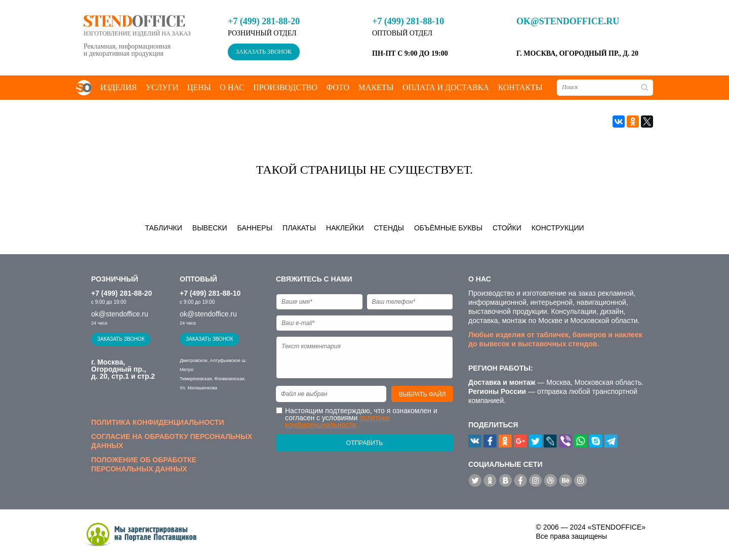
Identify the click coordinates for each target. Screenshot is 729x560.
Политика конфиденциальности (157, 422)
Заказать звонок (264, 52)
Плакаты (299, 228)
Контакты (520, 87)
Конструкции (558, 228)
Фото (338, 87)
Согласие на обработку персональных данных (172, 441)
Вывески (210, 228)
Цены (199, 87)
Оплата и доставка (446, 87)
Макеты (376, 87)
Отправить (364, 443)
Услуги (162, 87)
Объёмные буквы (448, 228)
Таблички (163, 228)
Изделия (118, 87)
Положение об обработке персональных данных (144, 464)
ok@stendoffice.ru (568, 21)
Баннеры (255, 228)
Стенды (389, 228)
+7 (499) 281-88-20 (264, 21)
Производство (285, 87)
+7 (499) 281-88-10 (408, 21)
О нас (232, 87)
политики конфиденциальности (337, 421)
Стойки (507, 228)
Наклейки (345, 228)
